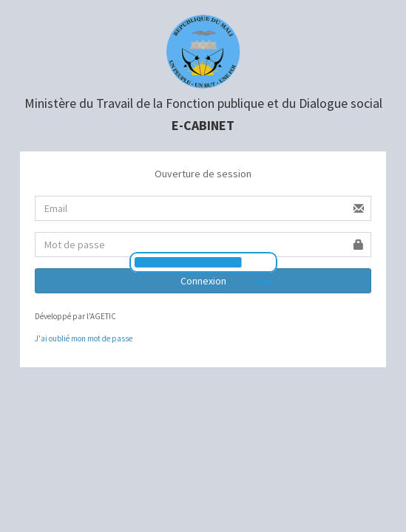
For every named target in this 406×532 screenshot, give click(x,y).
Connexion (203, 281)
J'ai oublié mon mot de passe (84, 338)
